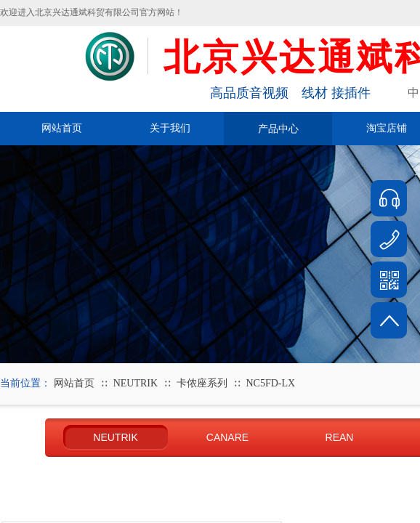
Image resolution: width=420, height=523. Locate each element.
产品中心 (278, 129)
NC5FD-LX (271, 383)
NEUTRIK (136, 383)
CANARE (227, 437)
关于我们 (170, 128)
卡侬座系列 (202, 383)
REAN (340, 437)
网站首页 (62, 128)
